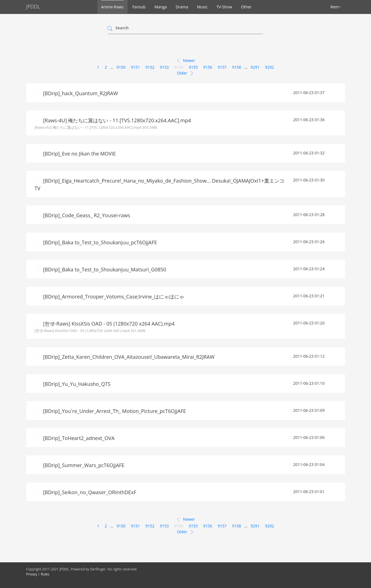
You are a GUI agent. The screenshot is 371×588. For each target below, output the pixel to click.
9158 (237, 67)
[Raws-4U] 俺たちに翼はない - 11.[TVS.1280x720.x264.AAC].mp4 (116, 120)
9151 (135, 67)
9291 (255, 67)
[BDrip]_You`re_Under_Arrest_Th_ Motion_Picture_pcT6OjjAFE (114, 411)
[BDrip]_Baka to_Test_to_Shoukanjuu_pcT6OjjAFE (100, 242)
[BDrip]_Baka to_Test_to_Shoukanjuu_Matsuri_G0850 (104, 269)
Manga (160, 7)
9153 (164, 67)
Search (122, 28)
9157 (222, 67)
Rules (45, 574)
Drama (182, 7)
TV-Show (224, 7)
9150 (121, 67)
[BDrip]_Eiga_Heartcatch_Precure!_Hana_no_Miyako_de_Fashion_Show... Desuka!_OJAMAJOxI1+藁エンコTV (159, 184)
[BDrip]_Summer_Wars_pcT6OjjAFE (83, 465)
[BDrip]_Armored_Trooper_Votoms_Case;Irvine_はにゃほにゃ (113, 297)
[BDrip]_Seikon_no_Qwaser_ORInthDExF (89, 492)
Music (202, 7)
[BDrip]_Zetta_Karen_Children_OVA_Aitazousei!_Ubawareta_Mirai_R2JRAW (128, 357)
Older (185, 73)
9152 (150, 67)
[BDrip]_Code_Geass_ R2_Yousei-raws (86, 215)
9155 (193, 67)
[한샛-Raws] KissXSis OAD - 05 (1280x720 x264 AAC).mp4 (108, 324)
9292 (270, 67)
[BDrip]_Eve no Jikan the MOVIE (79, 154)
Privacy (32, 574)
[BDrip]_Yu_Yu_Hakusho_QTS (76, 384)
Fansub (139, 7)
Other (246, 7)
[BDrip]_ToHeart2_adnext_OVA (78, 438)
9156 (208, 67)
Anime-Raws (112, 7)
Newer (185, 61)
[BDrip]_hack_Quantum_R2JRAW (80, 93)
